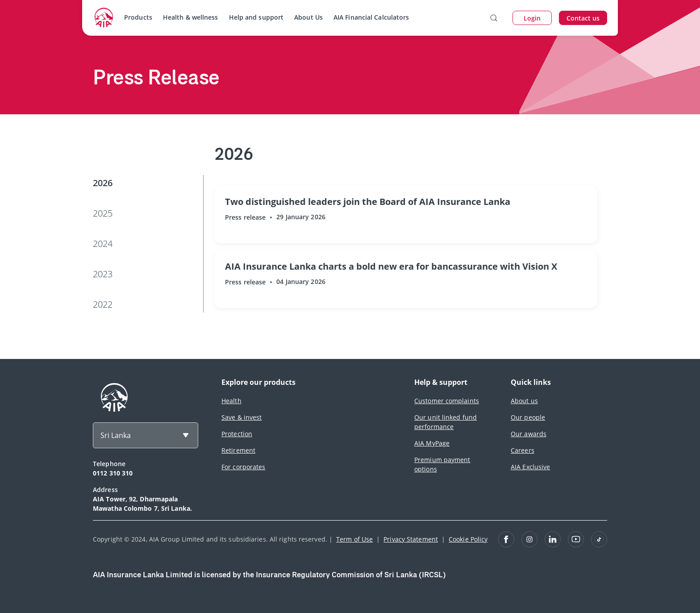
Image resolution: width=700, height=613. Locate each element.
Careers (523, 450)
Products (138, 17)
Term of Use (354, 539)
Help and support (256, 17)
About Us (308, 17)
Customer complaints (447, 401)
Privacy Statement (411, 539)
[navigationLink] (104, 18)
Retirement (238, 450)
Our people (528, 417)
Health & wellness (191, 17)
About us (524, 401)
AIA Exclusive (530, 467)
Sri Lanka (116, 435)
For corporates (243, 467)
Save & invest (242, 417)
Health (231, 401)
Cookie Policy (468, 539)
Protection (237, 434)
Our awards (529, 434)
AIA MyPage (432, 443)
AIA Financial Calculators (371, 17)
